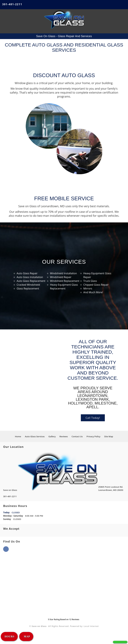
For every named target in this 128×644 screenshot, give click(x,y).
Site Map (109, 436)
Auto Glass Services (35, 436)
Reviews (64, 436)
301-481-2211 (12, 4)
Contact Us (77, 436)
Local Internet (91, 626)
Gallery (52, 436)
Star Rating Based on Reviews (64, 619)
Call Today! (93, 418)
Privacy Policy (93, 436)
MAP (27, 636)
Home (18, 436)
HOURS (10, 636)
